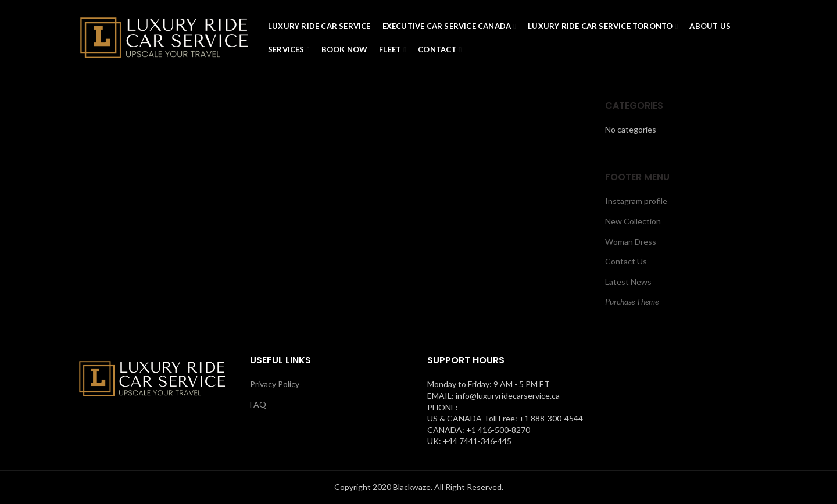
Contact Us (626, 261)
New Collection (633, 221)
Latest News (628, 282)
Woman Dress (631, 242)
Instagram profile (636, 201)
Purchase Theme (632, 301)
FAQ (258, 404)
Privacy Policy (275, 384)
